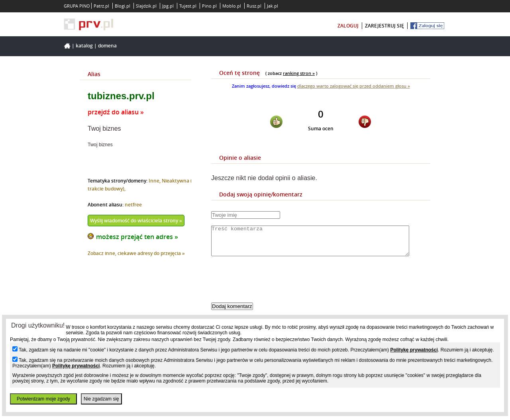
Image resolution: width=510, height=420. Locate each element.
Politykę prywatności (414, 350)
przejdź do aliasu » (116, 112)
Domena (107, 46)
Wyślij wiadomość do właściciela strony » (136, 221)
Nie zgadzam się (101, 399)
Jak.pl (273, 6)
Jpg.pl (168, 6)
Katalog (84, 46)
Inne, (155, 181)
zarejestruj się (384, 26)
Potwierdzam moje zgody (43, 399)
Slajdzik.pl (146, 6)
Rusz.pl (254, 6)
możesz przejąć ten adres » (137, 237)
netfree (133, 205)
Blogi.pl (123, 6)
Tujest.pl (188, 6)
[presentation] (272, 286)
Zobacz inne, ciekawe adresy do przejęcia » (136, 253)
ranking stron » (299, 73)
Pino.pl (209, 6)
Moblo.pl (232, 6)
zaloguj (348, 26)
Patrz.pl (101, 6)
